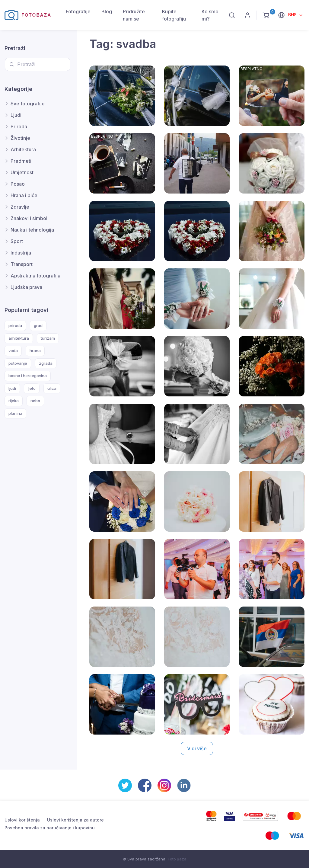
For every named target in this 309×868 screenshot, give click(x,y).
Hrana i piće (24, 195)
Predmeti (21, 161)
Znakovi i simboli (30, 218)
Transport (22, 264)
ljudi (12, 388)
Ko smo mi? (210, 15)
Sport (17, 241)
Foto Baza (177, 859)
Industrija (21, 253)
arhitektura (19, 338)
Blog (107, 11)
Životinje (20, 138)
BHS (293, 15)
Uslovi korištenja (22, 820)
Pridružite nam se (134, 15)
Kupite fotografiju (174, 15)
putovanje (18, 363)
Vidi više (197, 748)
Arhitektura (23, 149)
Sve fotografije (28, 104)
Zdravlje (20, 207)
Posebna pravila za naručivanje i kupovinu (50, 828)
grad (38, 325)
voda (13, 351)
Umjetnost (22, 172)
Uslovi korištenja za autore (75, 820)
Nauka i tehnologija (32, 230)
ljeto (32, 388)
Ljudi (16, 115)
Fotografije (78, 11)
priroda (15, 325)
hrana (35, 351)
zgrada (46, 363)
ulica (52, 388)
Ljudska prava (26, 287)
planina (15, 413)
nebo (35, 401)
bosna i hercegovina (28, 376)
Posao (18, 184)
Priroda (19, 127)
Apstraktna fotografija (35, 276)
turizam (48, 338)
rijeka (14, 401)
